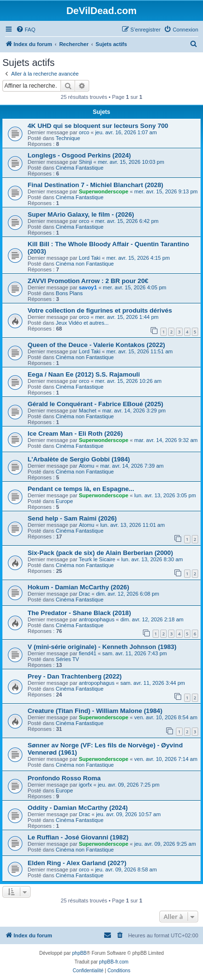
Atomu (87, 466)
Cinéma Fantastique (79, 168)
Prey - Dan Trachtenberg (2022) (75, 676)
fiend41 (88, 653)
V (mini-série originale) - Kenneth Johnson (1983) (102, 647)
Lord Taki (90, 258)
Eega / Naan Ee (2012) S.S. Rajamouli (84, 374)
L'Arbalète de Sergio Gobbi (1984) (79, 459)
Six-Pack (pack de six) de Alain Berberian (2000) (100, 553)
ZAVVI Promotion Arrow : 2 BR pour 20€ (88, 281)
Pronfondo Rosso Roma (64, 778)
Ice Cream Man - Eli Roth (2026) (75, 434)
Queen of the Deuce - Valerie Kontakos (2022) (96, 345)
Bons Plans (69, 293)
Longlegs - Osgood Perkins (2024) (79, 155)
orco (84, 132)
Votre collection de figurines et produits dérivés (100, 310)
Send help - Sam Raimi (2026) (72, 518)
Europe (64, 501)
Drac (85, 594)
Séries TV (67, 659)
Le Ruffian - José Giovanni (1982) (78, 837)
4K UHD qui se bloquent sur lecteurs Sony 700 (98, 126)
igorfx (86, 785)
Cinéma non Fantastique (85, 264)
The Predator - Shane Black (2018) (79, 613)
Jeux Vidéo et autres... (82, 323)
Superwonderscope (104, 191)
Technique (68, 138)
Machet (88, 411)
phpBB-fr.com (114, 962)
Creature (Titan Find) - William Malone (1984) (95, 711)
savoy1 (88, 287)
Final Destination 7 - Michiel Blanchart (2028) (95, 185)
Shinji (86, 162)
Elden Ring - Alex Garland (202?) (77, 863)
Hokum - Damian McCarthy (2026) (78, 587)
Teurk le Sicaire (97, 559)
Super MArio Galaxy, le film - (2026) (81, 214)
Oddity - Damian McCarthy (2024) (78, 808)
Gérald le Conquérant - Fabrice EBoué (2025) (95, 404)
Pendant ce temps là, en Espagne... (81, 489)
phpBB (79, 953)
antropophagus (97, 619)
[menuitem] (26, 30)
